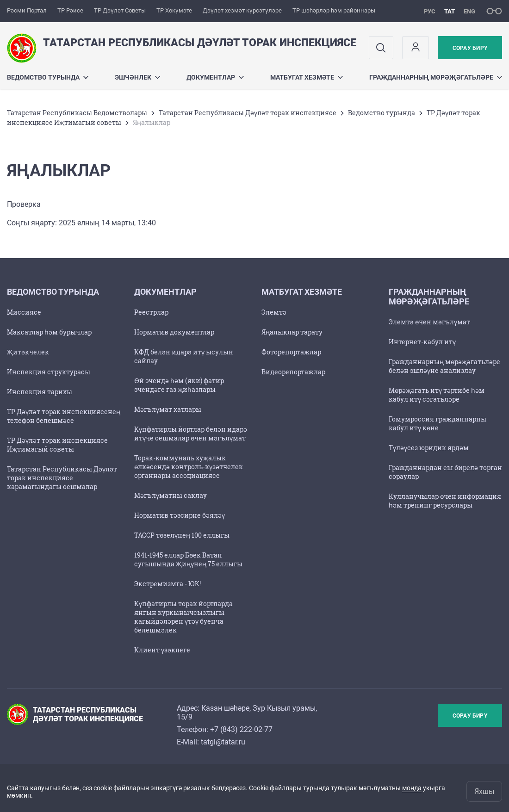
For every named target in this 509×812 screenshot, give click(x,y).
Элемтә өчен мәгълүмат (429, 322)
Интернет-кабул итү (422, 342)
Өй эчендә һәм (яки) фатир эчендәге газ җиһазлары (179, 385)
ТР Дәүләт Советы (120, 10)
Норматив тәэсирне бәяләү (180, 515)
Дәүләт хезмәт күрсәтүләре (242, 10)
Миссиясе (24, 312)
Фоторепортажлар (291, 352)
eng (469, 11)
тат (450, 11)
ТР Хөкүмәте (174, 10)
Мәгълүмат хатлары (168, 409)
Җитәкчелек (28, 352)
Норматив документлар (174, 332)
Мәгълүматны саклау (171, 495)
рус (430, 11)
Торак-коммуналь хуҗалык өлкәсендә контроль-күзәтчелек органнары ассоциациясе (189, 467)
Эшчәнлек (137, 77)
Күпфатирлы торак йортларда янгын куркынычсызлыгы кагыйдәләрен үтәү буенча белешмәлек (183, 617)
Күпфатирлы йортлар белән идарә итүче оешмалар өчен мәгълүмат (191, 434)
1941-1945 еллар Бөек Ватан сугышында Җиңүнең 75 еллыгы (188, 559)
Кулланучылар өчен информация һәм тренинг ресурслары (445, 501)
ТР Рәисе (70, 10)
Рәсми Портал (27, 10)
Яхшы (484, 791)
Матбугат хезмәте (307, 77)
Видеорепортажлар (293, 372)
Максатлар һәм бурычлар (49, 332)
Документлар (215, 77)
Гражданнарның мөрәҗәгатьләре (436, 77)
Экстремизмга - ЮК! (168, 584)
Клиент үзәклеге (162, 650)
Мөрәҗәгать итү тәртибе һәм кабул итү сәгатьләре (437, 395)
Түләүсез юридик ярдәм (429, 448)
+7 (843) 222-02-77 (241, 729)
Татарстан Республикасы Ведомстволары (77, 113)
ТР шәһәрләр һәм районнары (334, 10)
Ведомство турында (48, 77)
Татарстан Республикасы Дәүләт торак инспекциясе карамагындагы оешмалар (62, 478)
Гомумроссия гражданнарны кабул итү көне (438, 423)
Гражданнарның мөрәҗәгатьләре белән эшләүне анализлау (444, 366)
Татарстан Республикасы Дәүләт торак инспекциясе (248, 113)
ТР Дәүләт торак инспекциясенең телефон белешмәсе (64, 416)
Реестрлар (151, 312)
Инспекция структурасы (49, 372)
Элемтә (274, 312)
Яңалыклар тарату (292, 332)
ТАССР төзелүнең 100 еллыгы (182, 535)
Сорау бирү (470, 48)
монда (412, 788)
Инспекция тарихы (40, 392)
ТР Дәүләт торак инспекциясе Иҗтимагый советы (57, 445)
